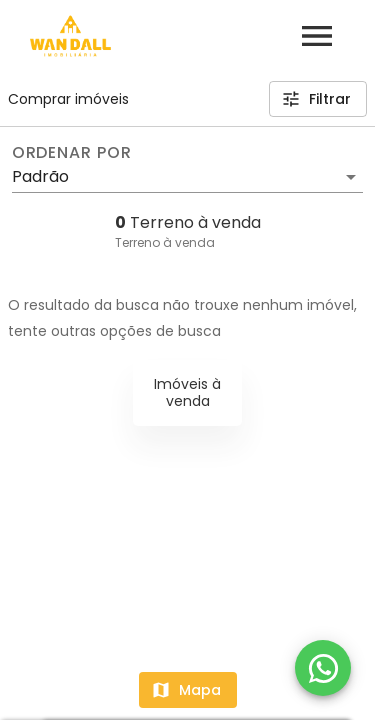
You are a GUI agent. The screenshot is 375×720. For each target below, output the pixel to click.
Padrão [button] (40, 176)
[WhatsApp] (323, 668)
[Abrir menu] (317, 36)
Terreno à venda (165, 242)
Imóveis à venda (187, 392)
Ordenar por (72, 153)
